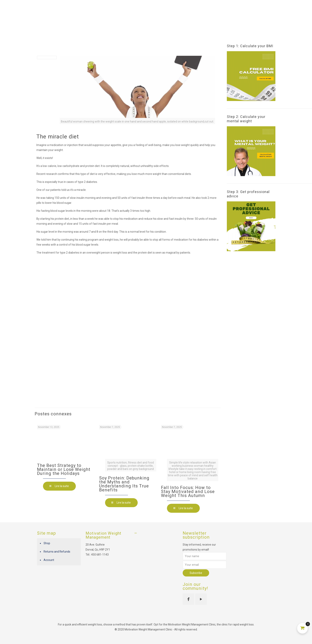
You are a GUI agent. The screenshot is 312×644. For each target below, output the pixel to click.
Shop (47, 543)
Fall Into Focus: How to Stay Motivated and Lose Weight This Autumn (188, 492)
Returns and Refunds (57, 552)
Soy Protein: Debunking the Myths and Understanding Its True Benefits (124, 484)
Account (49, 560)
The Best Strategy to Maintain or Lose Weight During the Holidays (64, 469)
